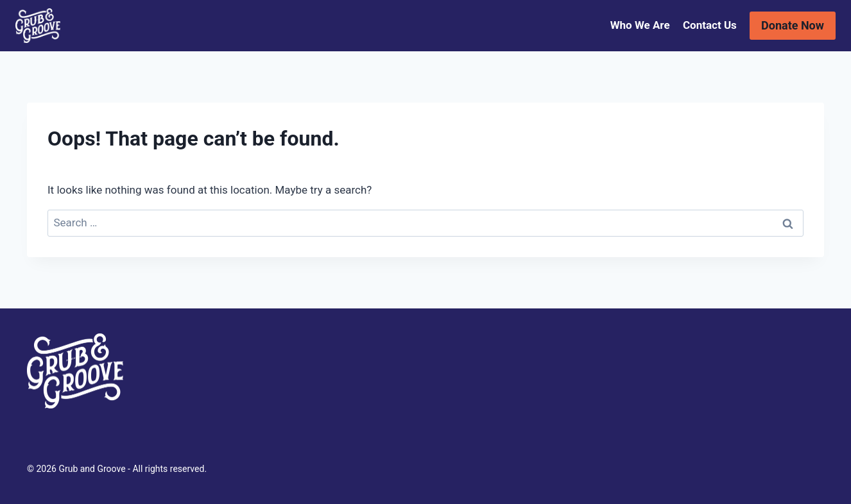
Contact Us (710, 25)
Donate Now (793, 25)
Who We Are (640, 25)
